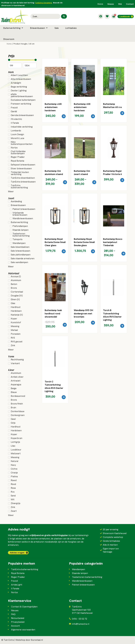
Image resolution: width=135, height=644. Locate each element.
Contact (130, 4)
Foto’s (100, 4)
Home (9, 44)
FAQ (120, 4)
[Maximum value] (30, 65)
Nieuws (111, 4)
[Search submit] (64, 16)
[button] (13, 28)
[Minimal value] (22, 60)
